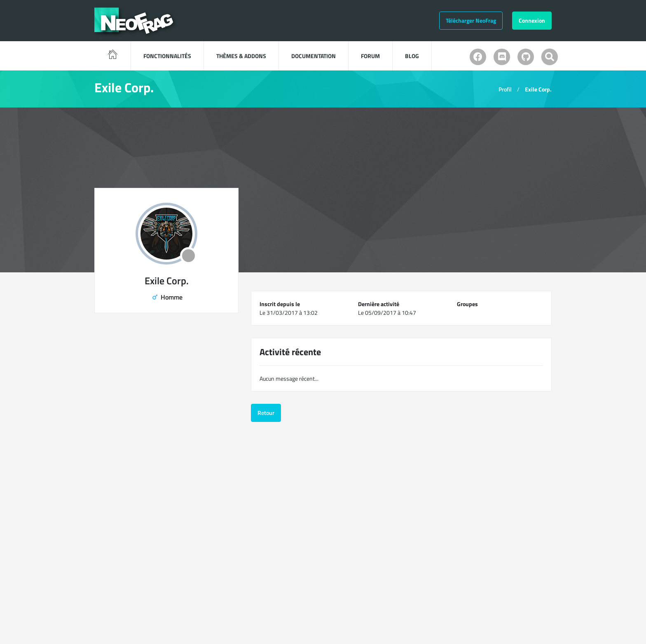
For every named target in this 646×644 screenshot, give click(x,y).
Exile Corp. (538, 89)
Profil (505, 89)
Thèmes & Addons (241, 56)
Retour (266, 413)
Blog (412, 56)
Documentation (314, 56)
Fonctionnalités (167, 56)
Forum (370, 56)
